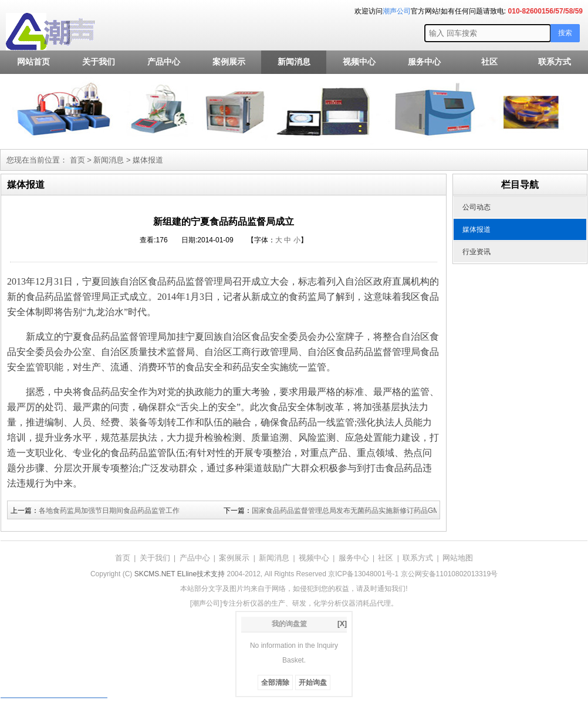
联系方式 (555, 62)
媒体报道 (148, 160)
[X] (342, 624)
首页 (77, 160)
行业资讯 (477, 252)
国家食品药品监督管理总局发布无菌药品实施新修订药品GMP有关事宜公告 (369, 511)
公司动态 (477, 207)
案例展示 (229, 62)
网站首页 (33, 62)
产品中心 (164, 62)
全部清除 (275, 682)
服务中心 (424, 62)
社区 (489, 62)
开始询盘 (313, 682)
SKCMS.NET (155, 574)
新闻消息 (294, 62)
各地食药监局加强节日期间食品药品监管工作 (109, 511)
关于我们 (99, 62)
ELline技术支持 (201, 574)
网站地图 (458, 558)
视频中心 (359, 62)
